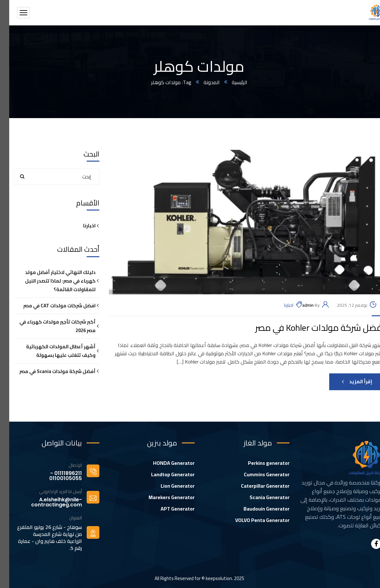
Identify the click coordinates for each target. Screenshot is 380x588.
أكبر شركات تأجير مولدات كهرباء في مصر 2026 (48, 326)
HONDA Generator (165, 463)
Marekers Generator (162, 497)
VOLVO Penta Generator (253, 520)
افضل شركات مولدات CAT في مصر (50, 306)
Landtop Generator (164, 474)
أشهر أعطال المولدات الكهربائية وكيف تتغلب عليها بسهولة (52, 351)
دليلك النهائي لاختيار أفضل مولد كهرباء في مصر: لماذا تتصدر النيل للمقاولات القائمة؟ (51, 281)
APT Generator (168, 509)
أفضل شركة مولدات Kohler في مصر (311, 328)
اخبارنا (280, 305)
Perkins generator (260, 463)
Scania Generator (260, 497)
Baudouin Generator (257, 509)
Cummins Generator (257, 474)
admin (299, 305)
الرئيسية (230, 82)
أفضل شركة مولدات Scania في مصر (48, 371)
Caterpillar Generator (256, 486)
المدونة (202, 82)
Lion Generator (168, 486)
